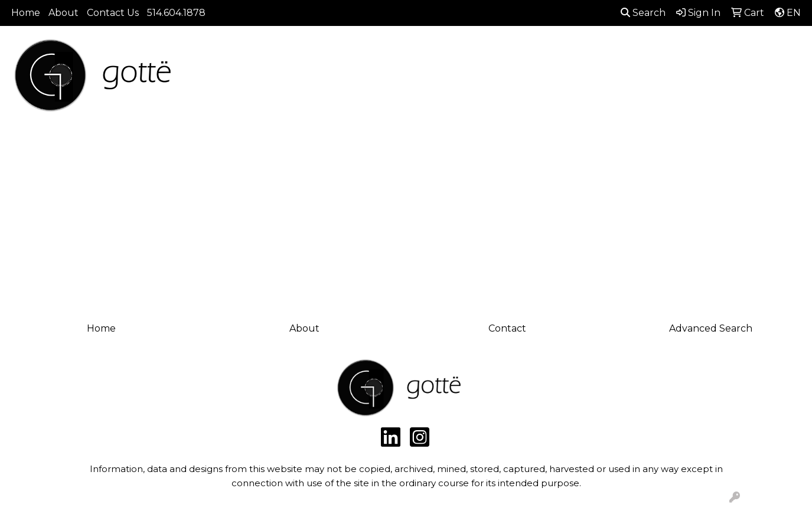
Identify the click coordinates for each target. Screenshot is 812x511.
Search (643, 13)
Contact (507, 328)
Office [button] (658, 78)
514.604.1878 (176, 13)
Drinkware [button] (439, 78)
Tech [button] (703, 78)
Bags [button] (384, 78)
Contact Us (113, 13)
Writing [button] (752, 78)
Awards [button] (335, 78)
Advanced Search (711, 328)
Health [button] (607, 78)
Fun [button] (493, 78)
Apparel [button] (279, 78)
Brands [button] (224, 78)
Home (26, 13)
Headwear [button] (547, 78)
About (63, 13)
